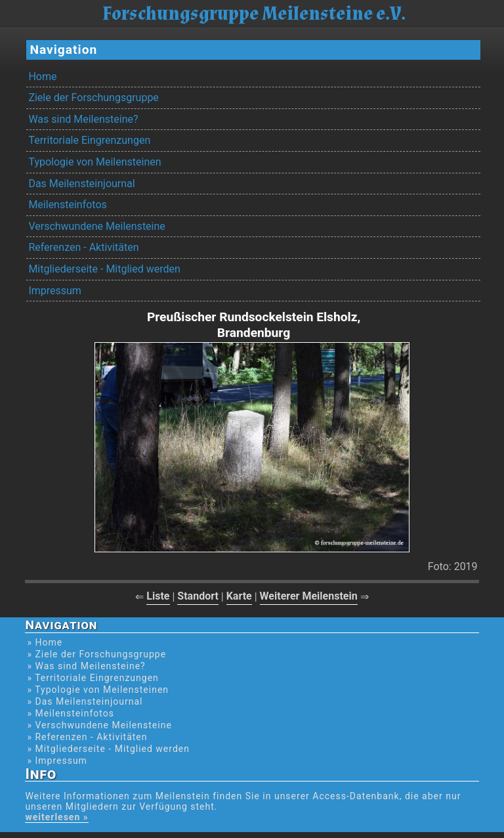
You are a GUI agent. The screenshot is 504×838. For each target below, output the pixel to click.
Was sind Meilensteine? (83, 119)
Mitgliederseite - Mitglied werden (104, 269)
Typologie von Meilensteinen (94, 162)
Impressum (55, 291)
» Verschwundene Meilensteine (99, 725)
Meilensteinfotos (67, 205)
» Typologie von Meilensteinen (98, 690)
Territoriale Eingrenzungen (89, 140)
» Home (45, 642)
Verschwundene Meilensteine (96, 226)
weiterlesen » (56, 817)
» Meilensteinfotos (71, 713)
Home (42, 77)
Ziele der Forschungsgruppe (93, 98)
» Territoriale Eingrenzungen (93, 678)
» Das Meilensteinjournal (85, 701)
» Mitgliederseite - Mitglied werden (108, 749)
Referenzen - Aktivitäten (83, 247)
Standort (198, 596)
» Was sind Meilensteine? (86, 666)
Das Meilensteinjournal (81, 184)
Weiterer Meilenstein (309, 596)
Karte (239, 596)
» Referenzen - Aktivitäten (87, 737)
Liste (158, 596)
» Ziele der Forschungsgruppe (96, 654)
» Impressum (57, 761)
